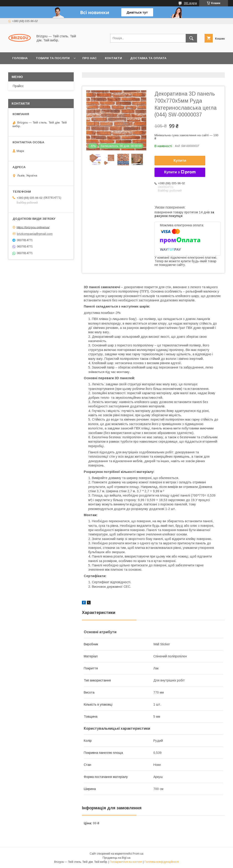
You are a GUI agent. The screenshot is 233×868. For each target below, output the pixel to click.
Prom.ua (138, 854)
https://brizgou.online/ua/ (33, 227)
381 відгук (190, 3)
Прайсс (18, 86)
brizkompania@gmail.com (35, 234)
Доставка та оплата (148, 58)
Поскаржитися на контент (126, 862)
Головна (20, 58)
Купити (180, 160)
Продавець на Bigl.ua (116, 858)
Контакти (113, 58)
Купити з (180, 172)
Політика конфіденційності (162, 862)
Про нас (90, 58)
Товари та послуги (53, 58)
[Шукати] (191, 38)
